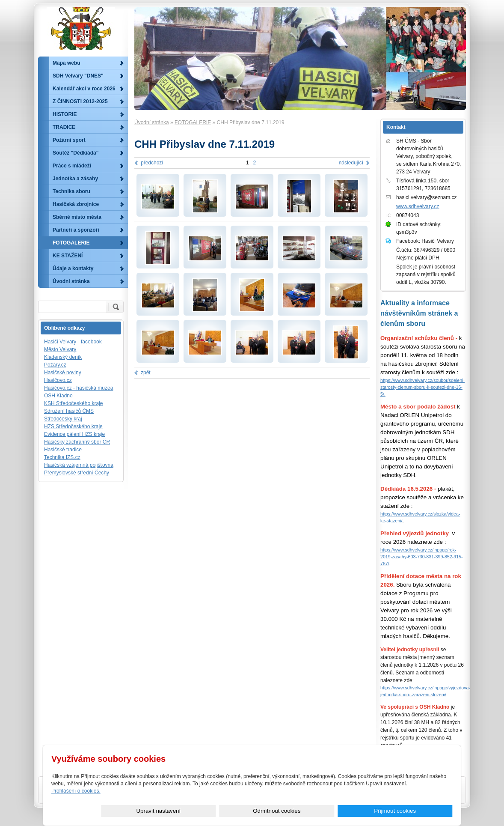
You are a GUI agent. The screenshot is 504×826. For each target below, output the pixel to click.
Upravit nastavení (292, 811)
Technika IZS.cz (62, 457)
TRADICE (64, 127)
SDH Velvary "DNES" (78, 76)
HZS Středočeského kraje (73, 426)
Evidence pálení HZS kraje (74, 434)
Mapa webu (67, 63)
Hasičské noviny (63, 373)
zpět (146, 373)
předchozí (152, 163)
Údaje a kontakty (73, 268)
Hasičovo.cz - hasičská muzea (79, 388)
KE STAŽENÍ (68, 256)
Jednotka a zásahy (75, 179)
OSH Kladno (58, 396)
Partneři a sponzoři (76, 230)
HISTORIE (65, 114)
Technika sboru (71, 191)
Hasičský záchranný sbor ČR (77, 442)
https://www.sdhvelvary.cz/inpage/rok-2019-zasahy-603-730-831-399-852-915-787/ (422, 557)
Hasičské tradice (63, 450)
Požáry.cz (55, 365)
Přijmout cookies (422, 811)
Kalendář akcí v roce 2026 (84, 89)
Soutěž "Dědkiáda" (76, 153)
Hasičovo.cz (58, 380)
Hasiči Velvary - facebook (73, 342)
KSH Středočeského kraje (73, 403)
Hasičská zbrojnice (76, 204)
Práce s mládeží (72, 166)
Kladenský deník (63, 357)
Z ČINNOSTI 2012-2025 (80, 101)
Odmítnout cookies (357, 811)
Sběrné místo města (77, 217)
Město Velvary (60, 349)
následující (351, 163)
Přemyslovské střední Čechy (77, 473)
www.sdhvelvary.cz (418, 206)
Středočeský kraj (63, 419)
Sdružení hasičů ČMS (69, 411)
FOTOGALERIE (193, 122)
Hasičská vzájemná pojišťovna (79, 465)
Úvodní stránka (152, 122)
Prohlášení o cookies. (76, 791)
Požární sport (69, 140)
